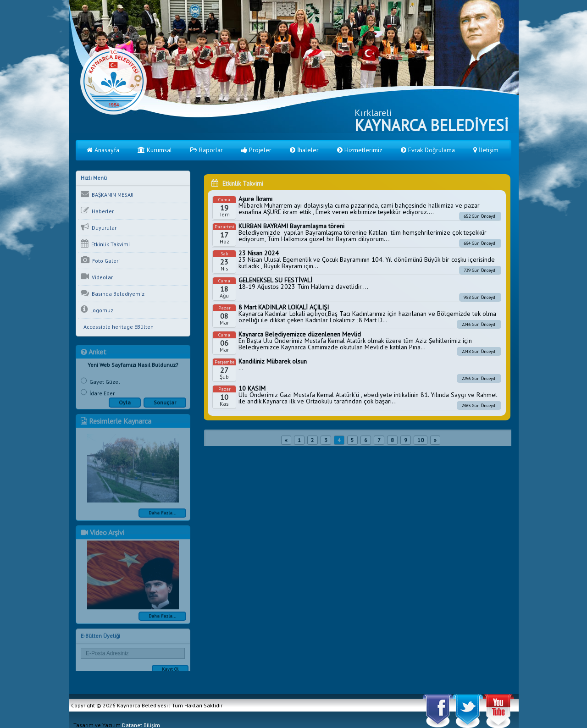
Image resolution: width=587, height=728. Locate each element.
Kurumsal (155, 150)
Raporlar (207, 150)
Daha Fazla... (162, 516)
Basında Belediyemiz (113, 294)
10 (421, 443)
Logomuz (97, 310)
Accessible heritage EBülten (117, 328)
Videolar (97, 277)
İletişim (486, 150)
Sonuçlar (165, 405)
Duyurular (99, 228)
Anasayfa (103, 150)
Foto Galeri (100, 261)
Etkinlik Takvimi (105, 244)
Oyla (125, 405)
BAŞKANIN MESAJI (107, 195)
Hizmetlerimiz (360, 150)
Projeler (256, 150)
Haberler (97, 211)
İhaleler (304, 150)
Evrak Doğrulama (428, 150)
